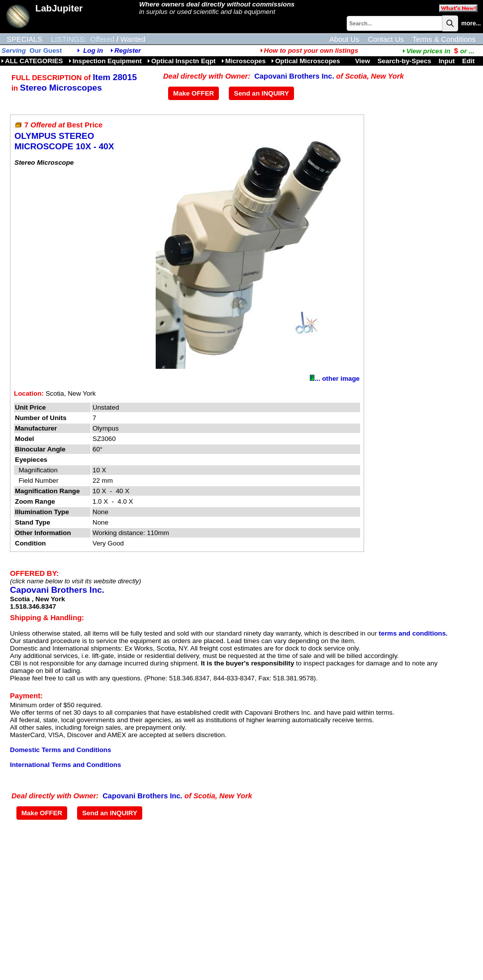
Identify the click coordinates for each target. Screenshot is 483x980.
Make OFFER (193, 93)
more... (471, 23)
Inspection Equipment (105, 61)
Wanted (133, 39)
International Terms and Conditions (65, 765)
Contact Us (386, 39)
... (438, 51)
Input (447, 61)
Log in (93, 51)
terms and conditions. (413, 633)
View (363, 61)
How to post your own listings (309, 51)
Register (128, 51)
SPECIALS (24, 39)
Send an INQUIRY (261, 93)
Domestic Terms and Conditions (60, 750)
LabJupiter (59, 8)
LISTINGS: (68, 39)
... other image (335, 379)
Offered (102, 39)
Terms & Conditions (444, 39)
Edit (469, 61)
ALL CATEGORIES (32, 61)
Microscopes (243, 61)
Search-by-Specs (404, 61)
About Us (344, 39)
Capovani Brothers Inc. (294, 76)
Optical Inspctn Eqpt (182, 61)
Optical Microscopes (305, 61)
